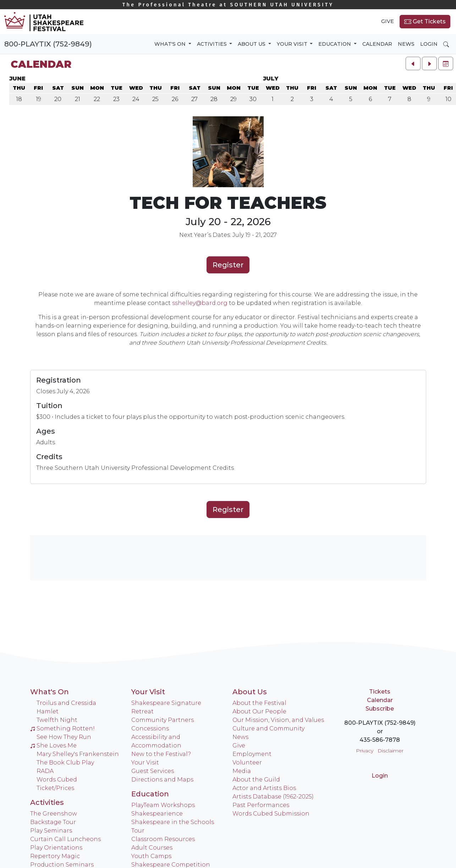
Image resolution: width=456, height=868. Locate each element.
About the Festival (259, 703)
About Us (250, 692)
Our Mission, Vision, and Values (278, 720)
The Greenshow (54, 814)
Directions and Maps (162, 780)
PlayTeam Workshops (163, 805)
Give (388, 21)
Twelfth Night (57, 720)
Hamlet (48, 711)
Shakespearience (157, 814)
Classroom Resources (163, 839)
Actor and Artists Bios (264, 788)
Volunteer (247, 763)
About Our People (259, 711)
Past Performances (261, 805)
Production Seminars (62, 865)
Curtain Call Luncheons (65, 839)
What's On (50, 692)
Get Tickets (425, 22)
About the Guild (256, 780)
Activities (47, 802)
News (406, 44)
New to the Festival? (161, 754)
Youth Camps (151, 856)
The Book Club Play (65, 763)
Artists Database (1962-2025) (273, 797)
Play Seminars (51, 831)
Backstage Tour (53, 822)
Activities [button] (213, 44)
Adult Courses (152, 848)
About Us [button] (252, 44)
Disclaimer (391, 751)
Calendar (377, 44)
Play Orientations (56, 848)
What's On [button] (171, 44)
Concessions (150, 728)
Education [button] (335, 44)
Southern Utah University (228, 5)
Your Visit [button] (293, 44)
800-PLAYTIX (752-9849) (48, 44)
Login (429, 44)
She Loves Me (53, 745)
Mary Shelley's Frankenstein (78, 754)
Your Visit (148, 692)
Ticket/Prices (55, 788)
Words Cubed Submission (271, 814)
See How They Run (64, 737)
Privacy (365, 751)
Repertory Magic (55, 856)
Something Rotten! (62, 728)
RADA (45, 771)
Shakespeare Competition (171, 865)
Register (228, 265)
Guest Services (153, 771)
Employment (252, 754)
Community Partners (163, 720)
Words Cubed (57, 780)
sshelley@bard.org (200, 303)
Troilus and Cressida (66, 703)
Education (150, 794)
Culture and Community (268, 728)
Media (242, 771)
